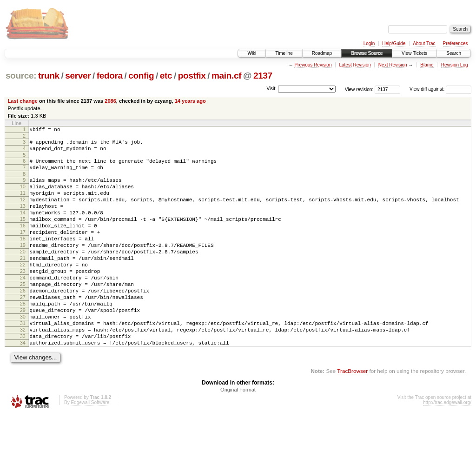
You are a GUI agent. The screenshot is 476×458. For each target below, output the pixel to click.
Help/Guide (394, 43)
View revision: (359, 89)
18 (23, 258)
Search (454, 53)
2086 (110, 101)
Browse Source (367, 53)
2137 (263, 76)
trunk (49, 76)
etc (166, 76)
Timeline (284, 53)
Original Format (238, 433)
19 (23, 266)
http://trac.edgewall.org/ (447, 446)
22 (23, 290)
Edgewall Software (90, 446)
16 (23, 242)
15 (23, 234)
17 (23, 250)
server (78, 76)
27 (23, 329)
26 (23, 321)
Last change (23, 101)
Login (369, 43)
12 (23, 211)
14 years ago (190, 101)
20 (23, 274)
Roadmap (322, 53)
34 (23, 385)
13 (23, 219)
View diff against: (440, 89)
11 (23, 203)
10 (23, 195)
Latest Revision (355, 65)
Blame (427, 65)
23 (23, 298)
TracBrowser (352, 414)
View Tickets (414, 53)
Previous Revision (313, 65)
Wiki (252, 53)
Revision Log (455, 65)
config (141, 76)
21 (23, 282)
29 (23, 345)
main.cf (226, 76)
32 (23, 369)
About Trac (424, 43)
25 (23, 313)
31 (23, 361)
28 (23, 337)
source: (21, 76)
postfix (192, 76)
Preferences (456, 43)
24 (23, 305)
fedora (110, 76)
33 (23, 377)
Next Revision (393, 65)
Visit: (271, 89)
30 (23, 353)
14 (23, 226)
